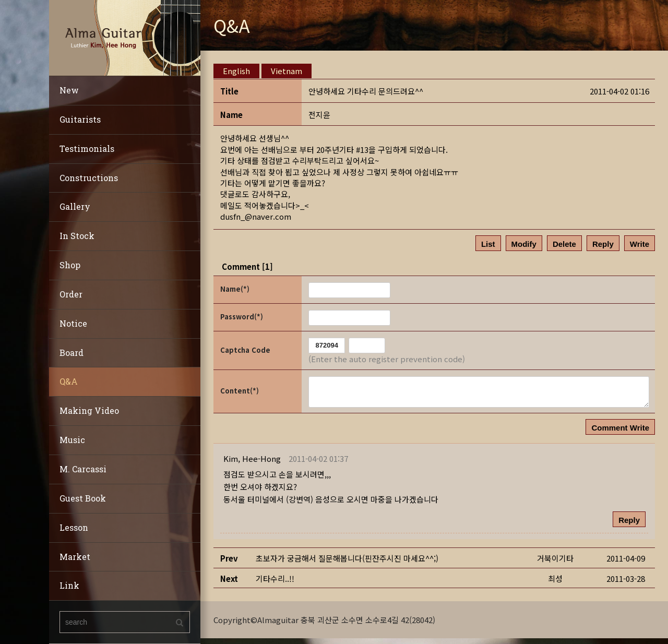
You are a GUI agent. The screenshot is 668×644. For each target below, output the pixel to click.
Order (71, 294)
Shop (70, 265)
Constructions (89, 178)
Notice (73, 323)
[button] (252, 458)
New (69, 90)
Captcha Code (245, 350)
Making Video (89, 410)
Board (71, 353)
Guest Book (83, 498)
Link (69, 585)
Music (72, 440)
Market (75, 557)
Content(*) (240, 391)
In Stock (77, 236)
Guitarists (80, 119)
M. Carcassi (83, 469)
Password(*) (242, 317)
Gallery (75, 206)
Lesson (74, 527)
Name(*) (235, 289)
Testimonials (87, 148)
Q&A (69, 381)
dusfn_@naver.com (256, 216)
